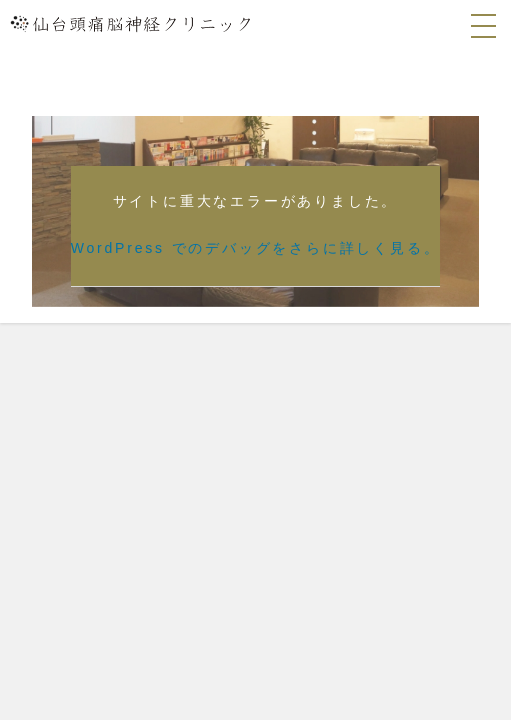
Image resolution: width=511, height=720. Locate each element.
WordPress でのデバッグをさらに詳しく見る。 (256, 248)
